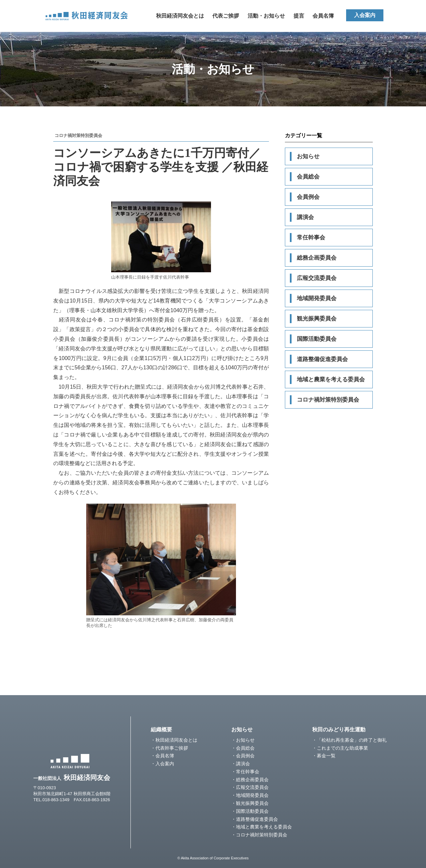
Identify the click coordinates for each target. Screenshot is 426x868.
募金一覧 (326, 756)
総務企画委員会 (317, 258)
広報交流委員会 (317, 278)
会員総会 (308, 177)
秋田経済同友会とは (180, 16)
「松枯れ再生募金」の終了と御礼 (352, 740)
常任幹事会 (311, 238)
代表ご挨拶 (226, 16)
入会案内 (365, 15)
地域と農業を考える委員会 (331, 379)
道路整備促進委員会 (322, 359)
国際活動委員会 (317, 339)
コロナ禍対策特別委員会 (328, 400)
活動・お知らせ (266, 16)
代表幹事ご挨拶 (172, 748)
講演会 (305, 217)
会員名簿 (323, 16)
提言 (299, 16)
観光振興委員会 (317, 319)
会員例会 (308, 197)
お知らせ (308, 156)
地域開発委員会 (317, 298)
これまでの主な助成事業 (342, 748)
